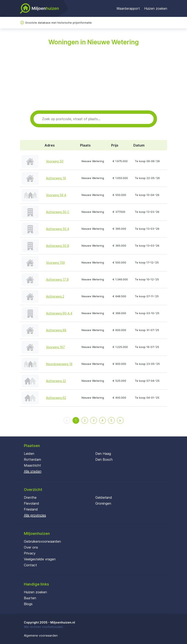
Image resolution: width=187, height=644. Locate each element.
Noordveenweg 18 (59, 364)
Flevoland (31, 503)
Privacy (30, 553)
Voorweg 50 (55, 161)
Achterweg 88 (56, 330)
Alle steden (33, 471)
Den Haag (103, 454)
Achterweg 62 (56, 398)
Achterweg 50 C (58, 212)
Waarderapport (128, 8)
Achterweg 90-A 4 (59, 313)
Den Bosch (104, 459)
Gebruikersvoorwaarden (42, 541)
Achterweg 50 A (58, 229)
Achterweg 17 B (57, 279)
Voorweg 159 (55, 263)
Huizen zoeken (156, 8)
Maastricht (32, 465)
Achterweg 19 (56, 178)
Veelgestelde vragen (40, 559)
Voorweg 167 (55, 347)
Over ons (31, 547)
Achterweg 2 (55, 296)
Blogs (28, 604)
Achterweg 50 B (58, 246)
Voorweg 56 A (56, 195)
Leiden (29, 454)
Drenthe (30, 497)
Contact (30, 565)
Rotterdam (32, 459)
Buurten (30, 598)
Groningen (103, 503)
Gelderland (104, 497)
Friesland (31, 509)
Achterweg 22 (56, 381)
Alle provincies (35, 515)
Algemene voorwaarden (41, 635)
